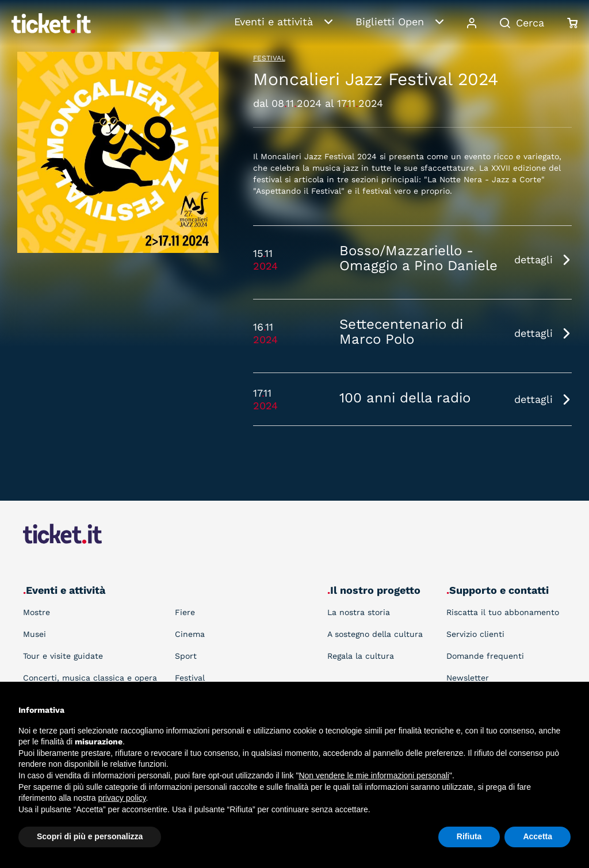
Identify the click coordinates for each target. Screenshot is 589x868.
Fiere (185, 612)
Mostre (37, 612)
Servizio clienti (475, 634)
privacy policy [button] (122, 798)
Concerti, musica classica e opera (90, 678)
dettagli (533, 260)
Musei (35, 634)
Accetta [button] (538, 836)
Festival (269, 58)
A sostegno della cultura (375, 634)
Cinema (190, 634)
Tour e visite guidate (63, 656)
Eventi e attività (274, 22)
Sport (186, 656)
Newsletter (468, 678)
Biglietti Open (390, 22)
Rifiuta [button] (469, 836)
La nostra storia (359, 612)
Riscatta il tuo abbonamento (503, 612)
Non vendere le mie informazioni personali (374, 775)
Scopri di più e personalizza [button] (90, 836)
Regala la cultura (361, 656)
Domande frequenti (485, 656)
